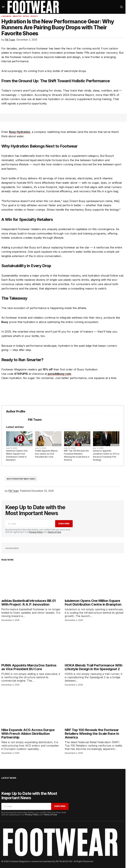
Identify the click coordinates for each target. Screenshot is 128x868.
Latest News (9, 778)
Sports (34, 16)
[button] (3, 7)
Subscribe (64, 524)
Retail (26, 16)
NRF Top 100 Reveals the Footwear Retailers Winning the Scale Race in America (77, 455)
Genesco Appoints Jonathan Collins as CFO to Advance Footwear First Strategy (106, 455)
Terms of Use (54, 532)
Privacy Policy (36, 532)
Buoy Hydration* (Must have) (21, 479)
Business (7, 16)
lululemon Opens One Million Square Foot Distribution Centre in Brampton (17, 455)
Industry (17, 16)
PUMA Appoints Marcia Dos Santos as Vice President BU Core (46, 454)
